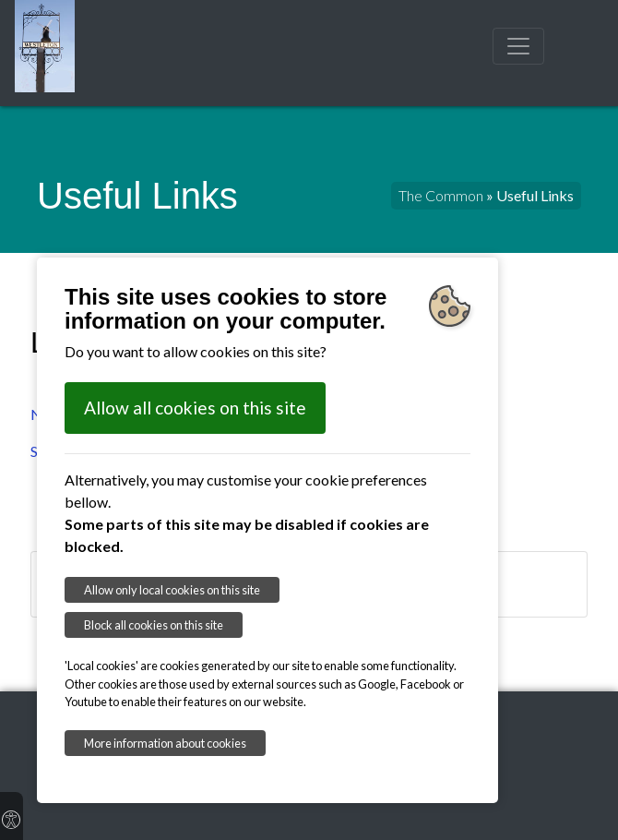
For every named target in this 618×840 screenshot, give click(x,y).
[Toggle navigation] (518, 46)
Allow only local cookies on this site (172, 590)
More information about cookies (165, 743)
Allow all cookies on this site (195, 408)
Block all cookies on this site (154, 625)
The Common (441, 195)
